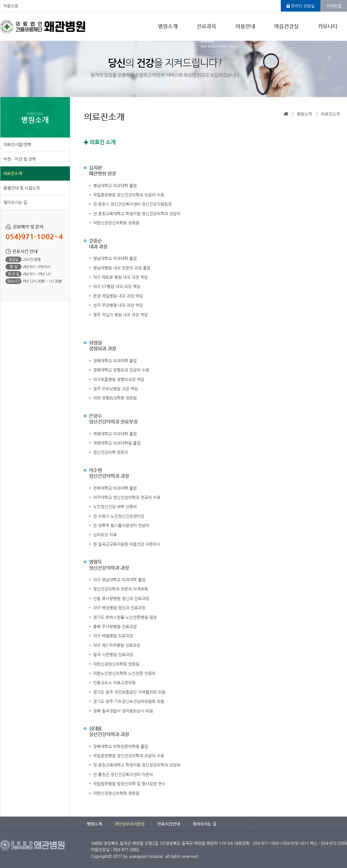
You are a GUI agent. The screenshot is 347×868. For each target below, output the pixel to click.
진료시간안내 (169, 824)
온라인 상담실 (303, 6)
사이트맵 (334, 6)
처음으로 (11, 6)
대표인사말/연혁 (17, 144)
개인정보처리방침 (130, 824)
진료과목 (206, 26)
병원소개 (168, 26)
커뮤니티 (328, 26)
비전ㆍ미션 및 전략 (20, 159)
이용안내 (245, 26)
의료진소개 (13, 173)
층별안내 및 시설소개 (22, 188)
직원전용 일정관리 (245, 824)
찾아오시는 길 (15, 202)
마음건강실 (286, 26)
